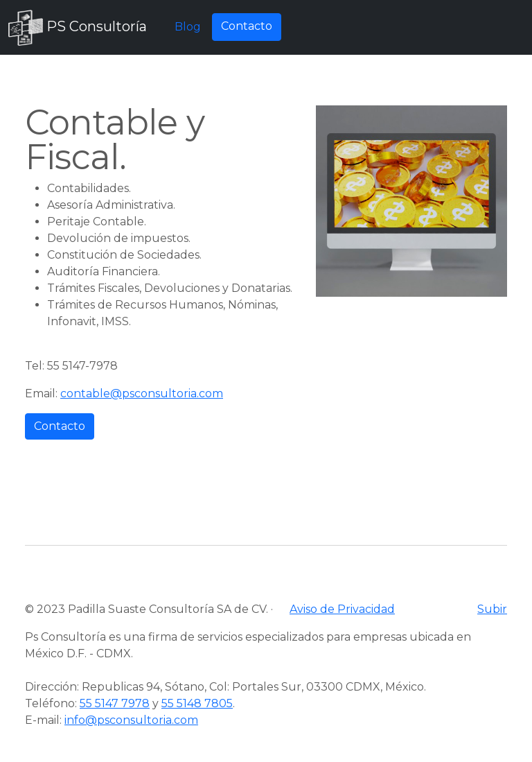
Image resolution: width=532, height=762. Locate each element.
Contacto (60, 426)
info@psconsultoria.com (131, 720)
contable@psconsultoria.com (142, 393)
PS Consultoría (78, 27)
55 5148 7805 (197, 703)
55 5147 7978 (115, 703)
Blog (188, 27)
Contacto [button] (247, 26)
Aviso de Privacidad (342, 609)
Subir (492, 609)
